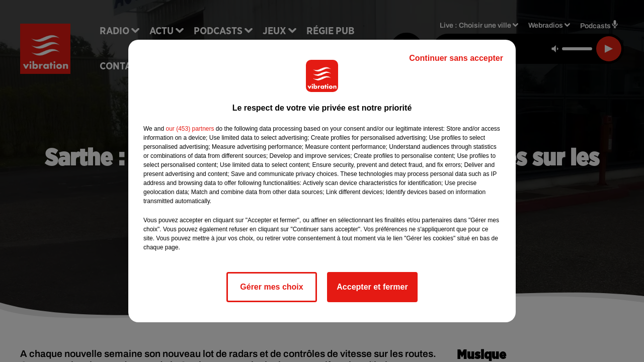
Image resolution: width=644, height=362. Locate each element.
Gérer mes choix (271, 287)
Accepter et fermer (372, 287)
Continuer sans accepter (456, 58)
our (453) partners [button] (190, 129)
